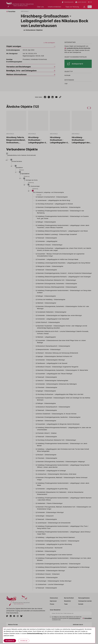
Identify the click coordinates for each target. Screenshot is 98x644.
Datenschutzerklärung (35, 633)
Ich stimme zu (10, 641)
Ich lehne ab (24, 641)
